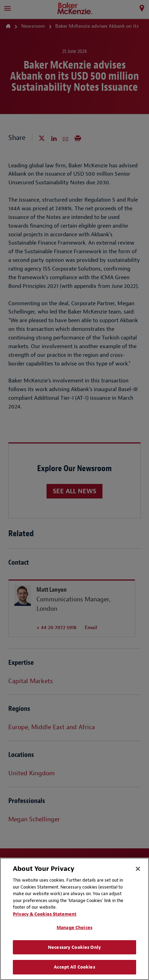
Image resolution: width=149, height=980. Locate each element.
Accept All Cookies (74, 967)
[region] (74, 919)
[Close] (138, 869)
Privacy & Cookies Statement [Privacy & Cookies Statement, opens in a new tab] (45, 914)
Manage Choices (74, 928)
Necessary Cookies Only (74, 947)
